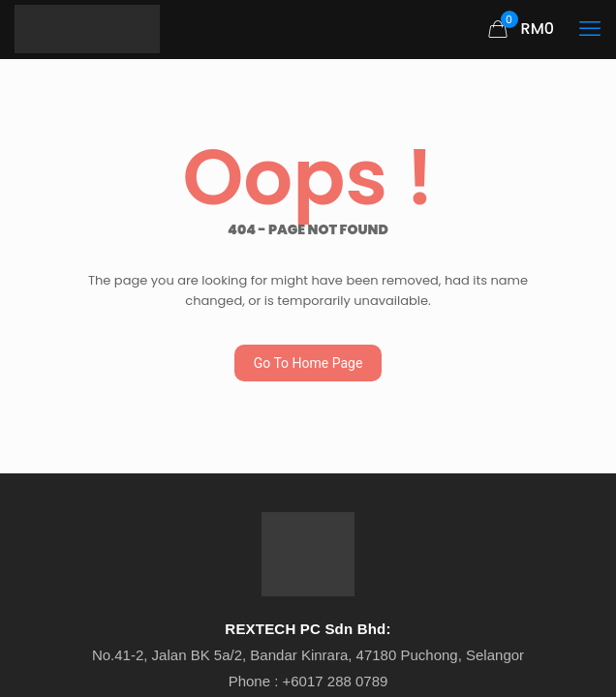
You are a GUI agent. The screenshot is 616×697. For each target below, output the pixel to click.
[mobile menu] (590, 29)
